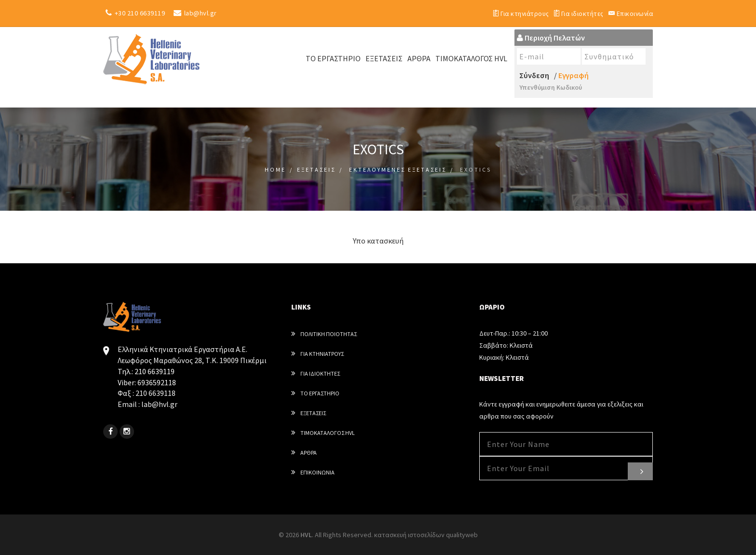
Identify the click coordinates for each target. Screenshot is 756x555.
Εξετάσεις (384, 58)
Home (275, 169)
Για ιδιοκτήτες (577, 13)
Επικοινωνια (313, 472)
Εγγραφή (574, 75)
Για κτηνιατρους (317, 353)
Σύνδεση (534, 75)
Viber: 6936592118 (147, 382)
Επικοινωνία (630, 13)
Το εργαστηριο (315, 393)
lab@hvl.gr (194, 13)
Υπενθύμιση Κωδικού (551, 87)
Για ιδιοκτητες (316, 373)
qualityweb (462, 534)
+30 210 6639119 (134, 13)
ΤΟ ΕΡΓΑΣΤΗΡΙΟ (333, 58)
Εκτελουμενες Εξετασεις (398, 169)
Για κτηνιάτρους (517, 13)
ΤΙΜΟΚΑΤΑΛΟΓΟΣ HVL (471, 58)
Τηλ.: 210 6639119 (146, 371)
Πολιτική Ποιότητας (324, 333)
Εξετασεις (316, 169)
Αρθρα (304, 452)
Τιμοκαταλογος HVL (323, 432)
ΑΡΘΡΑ (419, 58)
